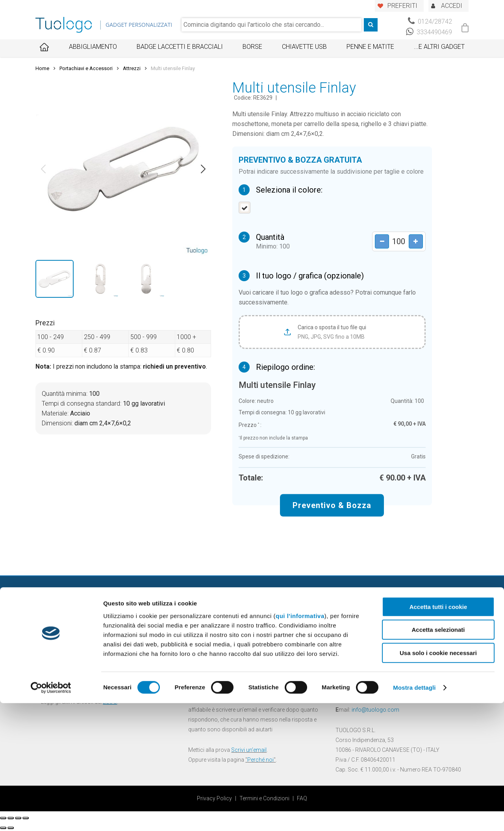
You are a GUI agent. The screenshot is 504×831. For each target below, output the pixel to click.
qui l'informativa (300, 744)
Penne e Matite (370, 47)
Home (42, 68)
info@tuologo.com (375, 710)
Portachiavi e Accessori (86, 68)
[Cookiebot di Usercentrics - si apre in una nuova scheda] (51, 816)
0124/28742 (430, 21)
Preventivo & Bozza (332, 505)
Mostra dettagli (414, 815)
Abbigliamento (93, 47)
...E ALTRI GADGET (439, 47)
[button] (43, 169)
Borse (252, 47)
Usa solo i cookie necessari (438, 781)
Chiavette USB (304, 47)
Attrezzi (132, 68)
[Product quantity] (396, 241)
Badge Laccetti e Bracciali (180, 47)
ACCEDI (452, 6)
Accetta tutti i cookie (438, 735)
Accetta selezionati (438, 758)
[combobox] (271, 25)
